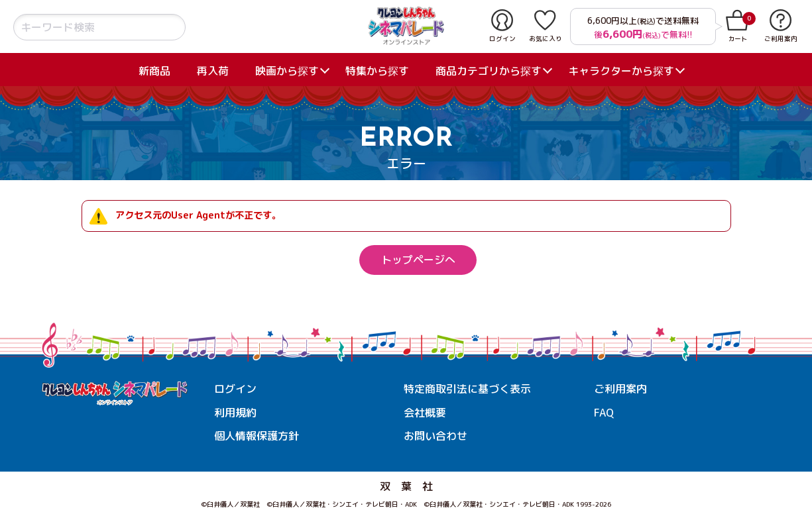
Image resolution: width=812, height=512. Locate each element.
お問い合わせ (435, 436)
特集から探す (377, 71)
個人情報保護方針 (257, 436)
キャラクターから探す (621, 71)
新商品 (154, 71)
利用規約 (235, 413)
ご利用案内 (620, 389)
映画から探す (287, 71)
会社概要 (425, 413)
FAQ (604, 413)
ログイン (235, 389)
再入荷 (213, 71)
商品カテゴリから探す (489, 71)
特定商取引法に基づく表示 (467, 389)
